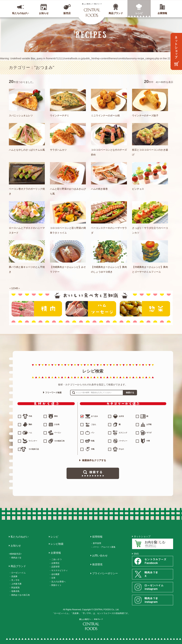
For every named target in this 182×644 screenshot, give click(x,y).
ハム (30, 433)
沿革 (53, 578)
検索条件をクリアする (93, 460)
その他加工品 (34, 449)
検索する (130, 393)
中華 (148, 441)
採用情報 (97, 537)
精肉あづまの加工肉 (21, 595)
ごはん (94, 424)
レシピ (139, 13)
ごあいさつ (56, 559)
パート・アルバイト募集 (104, 547)
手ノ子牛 (15, 580)
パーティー (123, 441)
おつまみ (89, 416)
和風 (93, 441)
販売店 (67, 13)
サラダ (149, 433)
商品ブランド (116, 13)
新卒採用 (97, 543)
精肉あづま (16, 558)
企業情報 (162, 13)
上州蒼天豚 (16, 584)
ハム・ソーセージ (91, 309)
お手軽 (149, 424)
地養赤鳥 (15, 591)
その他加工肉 (59, 441)
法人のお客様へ (58, 582)
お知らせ (44, 13)
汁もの (121, 449)
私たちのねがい (21, 13)
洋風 (93, 449)
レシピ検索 (57, 544)
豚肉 (56, 416)
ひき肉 (57, 424)
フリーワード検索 (53, 393)
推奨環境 (97, 564)
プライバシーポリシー (105, 573)
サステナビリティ (60, 570)
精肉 (37, 309)
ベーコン (58, 433)
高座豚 (14, 576)
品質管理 (55, 567)
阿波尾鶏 (15, 588)
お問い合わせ (100, 555)
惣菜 (145, 309)
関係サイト (56, 585)
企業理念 (55, 563)
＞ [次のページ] (19, 288)
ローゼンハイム (18, 573)
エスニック (123, 433)
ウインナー (33, 441)
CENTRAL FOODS (92, 10)
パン (93, 433)
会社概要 (55, 574)
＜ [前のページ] (10, 288)
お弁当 (121, 416)
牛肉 (30, 416)
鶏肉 (30, 424)
